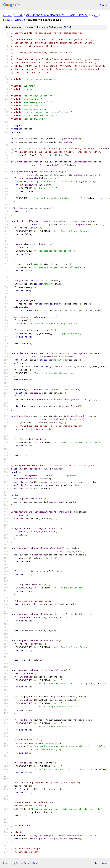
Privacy (27, 863)
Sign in (104, 5)
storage (20, 20)
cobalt (7, 15)
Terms (36, 863)
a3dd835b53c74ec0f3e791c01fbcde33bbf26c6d (57, 15)
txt (97, 863)
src (96, 15)
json (104, 863)
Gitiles (19, 863)
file (67, 27)
